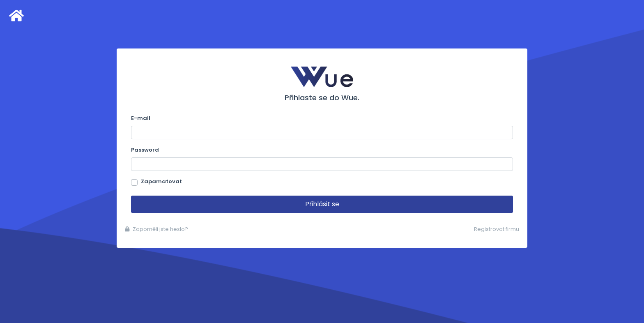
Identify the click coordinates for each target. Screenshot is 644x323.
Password (145, 150)
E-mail (141, 118)
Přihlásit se (322, 204)
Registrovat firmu (497, 229)
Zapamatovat (161, 181)
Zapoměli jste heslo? (156, 229)
